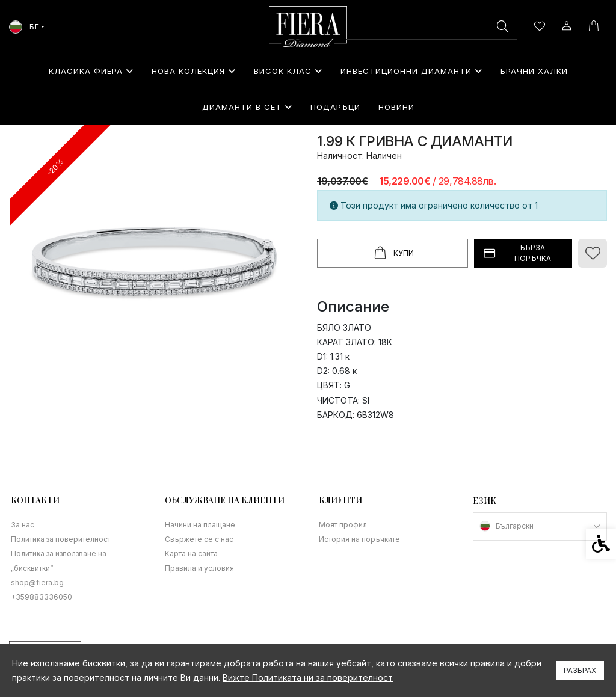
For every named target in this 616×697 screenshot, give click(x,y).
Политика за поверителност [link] (61, 539)
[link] (308, 26)
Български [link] (515, 526)
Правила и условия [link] (199, 568)
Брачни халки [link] (534, 71)
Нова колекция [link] (194, 71)
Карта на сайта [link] (191, 554)
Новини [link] (396, 107)
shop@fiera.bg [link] (37, 582)
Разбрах (580, 670)
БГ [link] (24, 27)
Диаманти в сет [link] (247, 107)
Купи (393, 253)
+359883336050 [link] (42, 597)
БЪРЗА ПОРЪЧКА (516, 253)
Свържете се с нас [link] (199, 539)
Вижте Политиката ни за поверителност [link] (308, 677)
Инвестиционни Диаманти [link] (411, 71)
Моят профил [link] (343, 525)
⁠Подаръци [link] (335, 107)
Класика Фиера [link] (91, 71)
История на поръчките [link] (359, 539)
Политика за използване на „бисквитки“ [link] (59, 561)
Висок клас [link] (288, 71)
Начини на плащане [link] (200, 525)
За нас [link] (23, 525)
